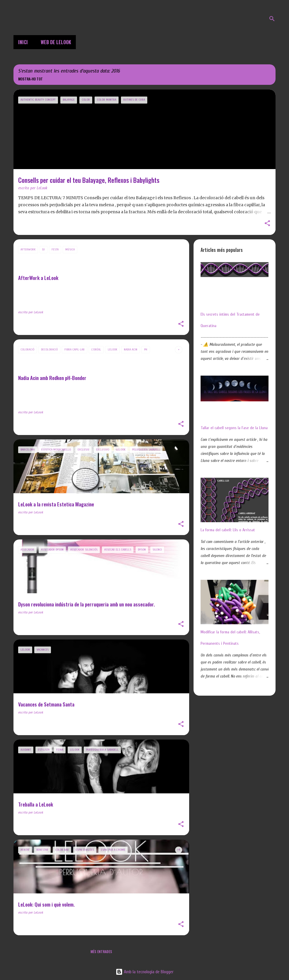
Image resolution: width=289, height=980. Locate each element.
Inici (23, 42)
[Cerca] (272, 19)
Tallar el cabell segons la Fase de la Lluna (234, 428)
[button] (267, 224)
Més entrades (101, 951)
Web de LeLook (56, 42)
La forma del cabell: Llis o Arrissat (228, 530)
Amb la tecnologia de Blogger (145, 972)
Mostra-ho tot (30, 79)
